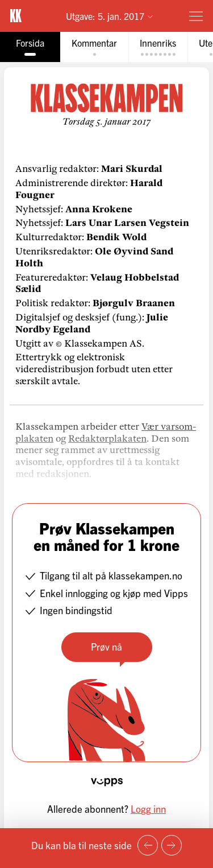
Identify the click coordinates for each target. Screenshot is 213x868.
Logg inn (148, 809)
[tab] (30, 47)
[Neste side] (172, 845)
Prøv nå (106, 646)
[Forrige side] (148, 845)
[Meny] (196, 16)
